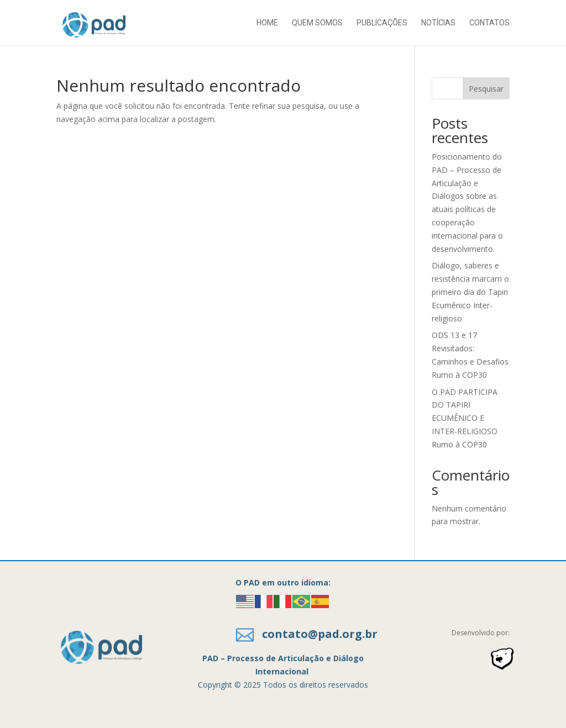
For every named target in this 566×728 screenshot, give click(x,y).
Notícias (438, 23)
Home (267, 23)
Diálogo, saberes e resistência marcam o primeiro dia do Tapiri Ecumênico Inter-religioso (470, 292)
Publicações (382, 23)
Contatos (489, 23)
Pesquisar (486, 89)
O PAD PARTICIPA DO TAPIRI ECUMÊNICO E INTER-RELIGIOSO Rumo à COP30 (465, 418)
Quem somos (317, 23)
